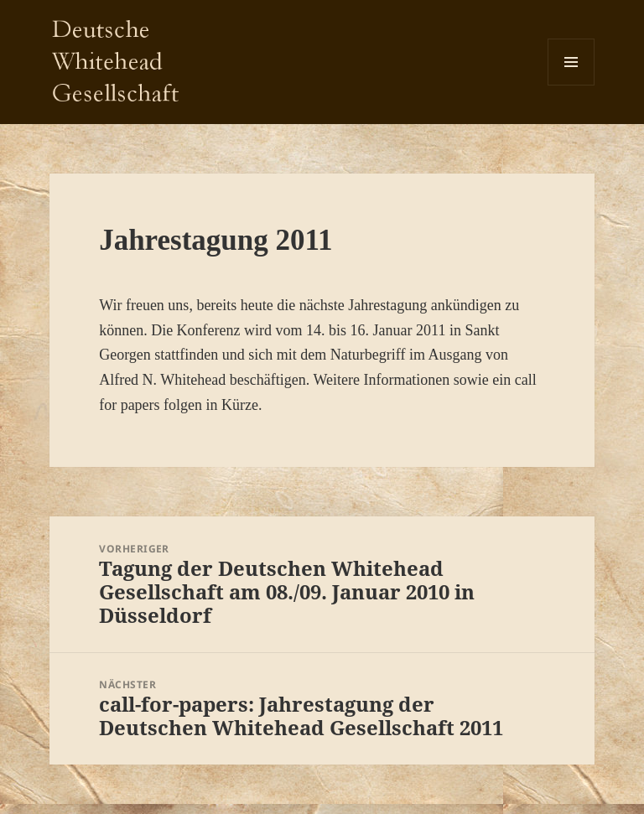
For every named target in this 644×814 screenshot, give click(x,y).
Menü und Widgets (571, 85)
